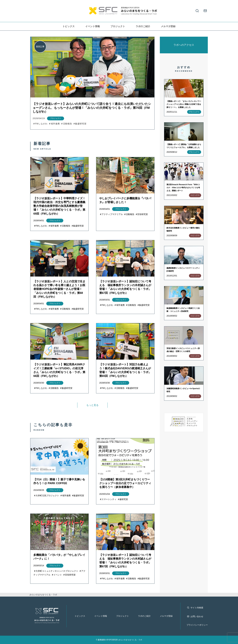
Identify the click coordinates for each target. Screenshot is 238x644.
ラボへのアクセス (184, 45)
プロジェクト (118, 26)
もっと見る (92, 405)
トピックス (69, 26)
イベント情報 (93, 26)
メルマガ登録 (168, 26)
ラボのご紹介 (143, 26)
